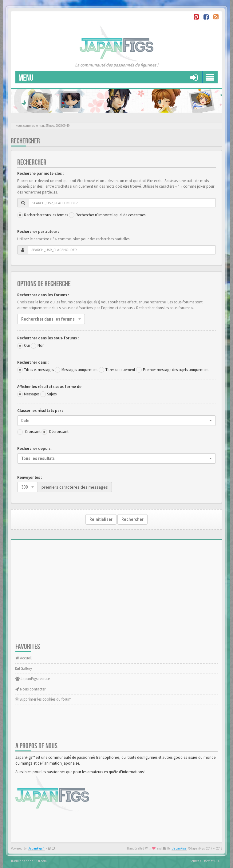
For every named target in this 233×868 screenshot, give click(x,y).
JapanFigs (179, 848)
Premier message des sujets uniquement (176, 370)
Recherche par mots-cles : (40, 173)
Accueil (24, 658)
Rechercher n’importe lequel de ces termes (111, 215)
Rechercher (132, 519)
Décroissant (59, 432)
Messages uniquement (80, 370)
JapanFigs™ (36, 848)
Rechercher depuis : (35, 448)
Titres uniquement (120, 370)
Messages (32, 394)
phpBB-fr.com (37, 861)
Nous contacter (30, 689)
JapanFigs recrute (33, 679)
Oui (27, 345)
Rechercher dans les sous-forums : (48, 338)
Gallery (24, 668)
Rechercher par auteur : (38, 232)
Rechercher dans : (33, 362)
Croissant (33, 432)
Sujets (52, 394)
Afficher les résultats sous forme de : (50, 387)
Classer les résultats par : (40, 411)
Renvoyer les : (30, 477)
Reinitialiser (101, 519)
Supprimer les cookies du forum (43, 699)
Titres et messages (39, 370)
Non (41, 345)
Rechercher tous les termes (46, 215)
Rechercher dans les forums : (43, 295)
